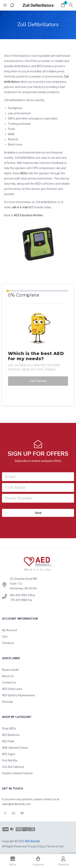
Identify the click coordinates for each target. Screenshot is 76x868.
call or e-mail (20, 207)
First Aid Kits (10, 760)
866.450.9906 (19, 595)
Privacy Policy (36, 846)
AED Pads (8, 741)
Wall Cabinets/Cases (15, 748)
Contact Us (9, 683)
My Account (9, 630)
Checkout (8, 643)
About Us (8, 676)
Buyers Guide (10, 670)
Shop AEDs (9, 728)
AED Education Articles (28, 215)
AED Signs (8, 754)
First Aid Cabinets (13, 767)
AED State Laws (12, 689)
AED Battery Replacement (18, 695)
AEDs (24, 173)
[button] (63, 5)
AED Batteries (11, 735)
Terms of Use (55, 846)
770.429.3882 (19, 600)
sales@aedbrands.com (16, 804)
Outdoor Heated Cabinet (17, 773)
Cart (5, 637)
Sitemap (7, 702)
